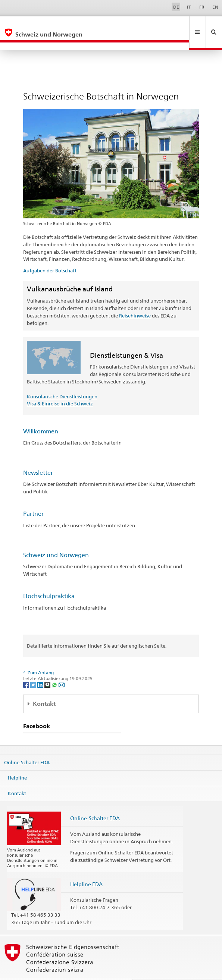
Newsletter (38, 457)
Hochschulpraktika (49, 580)
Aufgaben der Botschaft (50, 255)
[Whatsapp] (55, 668)
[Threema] (48, 668)
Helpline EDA (86, 868)
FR (202, 7)
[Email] (62, 668)
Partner (33, 498)
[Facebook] (27, 668)
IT (189, 7)
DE (176, 7)
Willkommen (41, 415)
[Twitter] (34, 668)
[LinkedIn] (41, 668)
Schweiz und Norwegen (56, 539)
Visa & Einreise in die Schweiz (60, 388)
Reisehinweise (135, 300)
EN (215, 7)
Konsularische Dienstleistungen (62, 380)
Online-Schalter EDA (27, 746)
